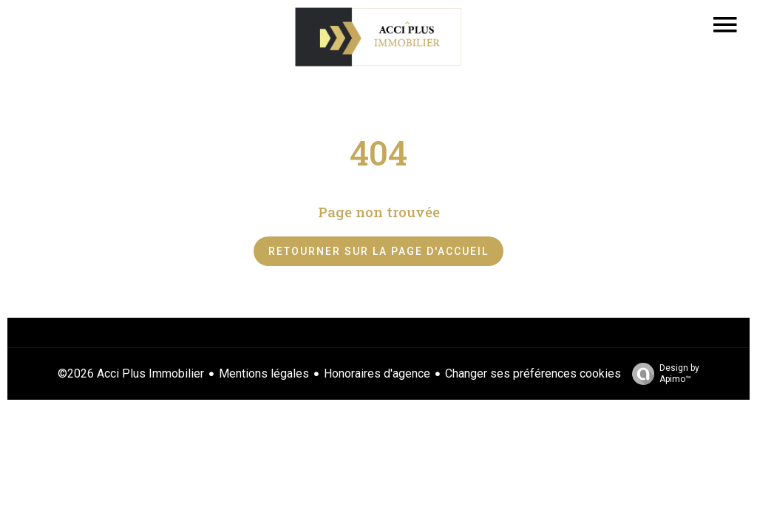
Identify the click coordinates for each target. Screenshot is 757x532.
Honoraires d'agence (377, 374)
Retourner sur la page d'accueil (378, 251)
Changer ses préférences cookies (533, 374)
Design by (662, 374)
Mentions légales (264, 374)
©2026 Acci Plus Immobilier (131, 374)
